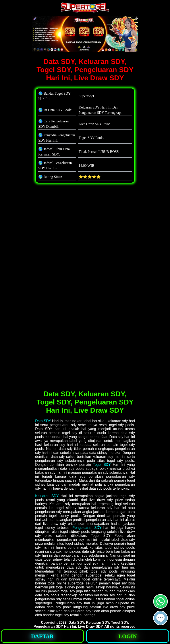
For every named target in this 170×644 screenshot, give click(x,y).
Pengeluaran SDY (87, 528)
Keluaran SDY (47, 496)
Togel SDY (102, 465)
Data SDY (43, 421)
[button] (160, 618)
